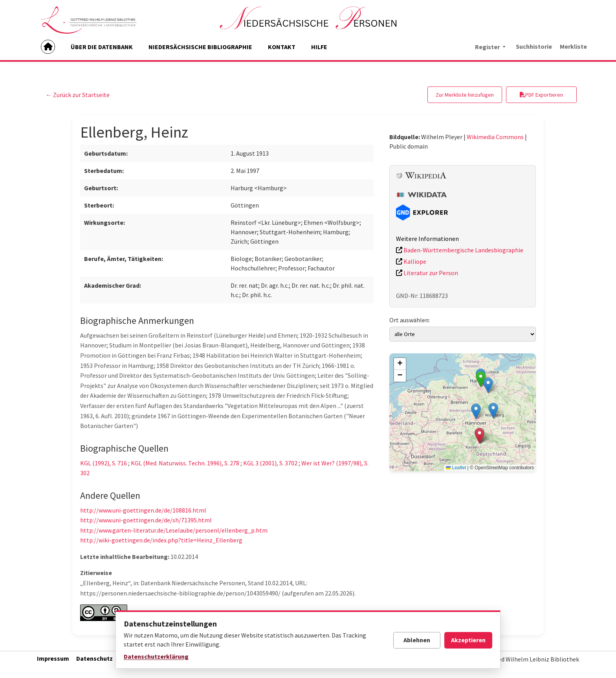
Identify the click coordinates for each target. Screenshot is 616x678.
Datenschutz (94, 658)
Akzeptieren (468, 640)
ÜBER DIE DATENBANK (102, 47)
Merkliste (573, 46)
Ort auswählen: (410, 320)
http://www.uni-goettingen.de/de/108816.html (143, 510)
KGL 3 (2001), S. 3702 (270, 463)
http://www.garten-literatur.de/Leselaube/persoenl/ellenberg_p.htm (174, 530)
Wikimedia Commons (495, 137)
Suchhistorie (534, 46)
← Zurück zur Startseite (78, 95)
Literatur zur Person (427, 273)
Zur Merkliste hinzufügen (465, 95)
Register (488, 47)
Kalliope (411, 261)
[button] (488, 385)
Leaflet (456, 468)
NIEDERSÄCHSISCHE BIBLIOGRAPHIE (200, 47)
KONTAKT (282, 47)
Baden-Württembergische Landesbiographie (460, 250)
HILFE (319, 47)
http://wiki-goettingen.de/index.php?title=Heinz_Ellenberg (161, 540)
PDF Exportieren (541, 95)
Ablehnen (417, 640)
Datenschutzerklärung (156, 656)
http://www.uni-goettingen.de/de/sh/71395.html (146, 520)
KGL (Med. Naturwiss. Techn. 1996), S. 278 (185, 463)
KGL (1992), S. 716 (104, 463)
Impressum (53, 658)
